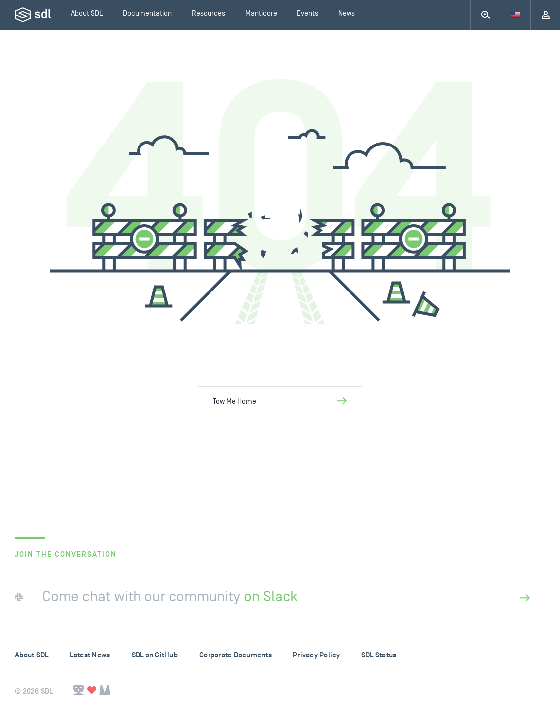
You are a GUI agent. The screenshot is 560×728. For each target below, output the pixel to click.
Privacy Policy (316, 655)
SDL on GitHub (155, 655)
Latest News (90, 655)
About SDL (32, 655)
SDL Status (379, 655)
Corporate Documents (235, 655)
